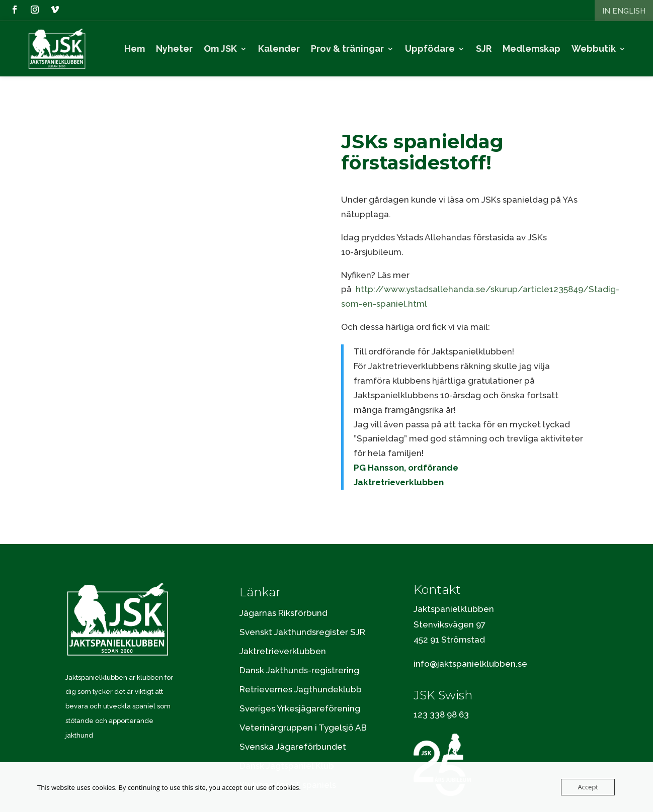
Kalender (279, 49)
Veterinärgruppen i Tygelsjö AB (303, 713)
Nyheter (174, 49)
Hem (135, 49)
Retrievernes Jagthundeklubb (301, 675)
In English (624, 11)
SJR (484, 49)
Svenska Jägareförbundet (293, 732)
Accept (588, 787)
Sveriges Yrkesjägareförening (300, 694)
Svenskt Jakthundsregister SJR (302, 617)
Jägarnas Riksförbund (283, 598)
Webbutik (594, 49)
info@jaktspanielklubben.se (470, 650)
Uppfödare (430, 49)
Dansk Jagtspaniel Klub (287, 751)
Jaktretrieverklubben (283, 637)
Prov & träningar (347, 49)
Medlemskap (532, 49)
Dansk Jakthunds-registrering (299, 656)
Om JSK (220, 49)
